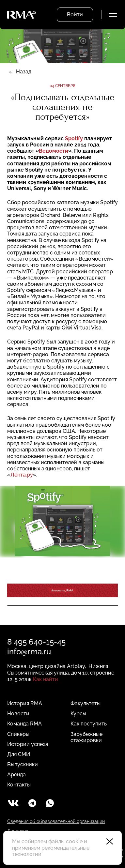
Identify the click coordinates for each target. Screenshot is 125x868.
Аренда (16, 775)
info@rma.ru (29, 652)
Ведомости (54, 151)
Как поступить (89, 724)
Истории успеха (28, 744)
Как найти (46, 679)
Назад (24, 72)
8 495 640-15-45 (36, 642)
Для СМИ (19, 754)
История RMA (25, 703)
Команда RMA (24, 724)
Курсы (78, 714)
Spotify (74, 138)
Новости (18, 714)
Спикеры (18, 734)
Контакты (19, 785)
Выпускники (23, 764)
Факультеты (86, 703)
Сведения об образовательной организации (56, 821)
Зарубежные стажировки (86, 737)
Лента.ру (22, 475)
